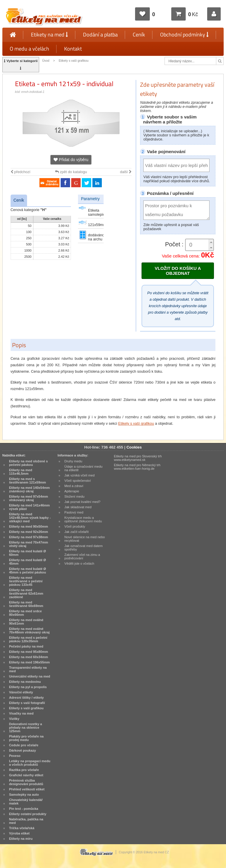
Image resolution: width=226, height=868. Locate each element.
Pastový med (74, 512)
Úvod (46, 61)
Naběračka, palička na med (26, 821)
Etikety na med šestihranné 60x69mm (26, 604)
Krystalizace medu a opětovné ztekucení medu (83, 519)
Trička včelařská (22, 828)
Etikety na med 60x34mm (29, 657)
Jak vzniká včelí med (80, 475)
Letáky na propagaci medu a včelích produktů (30, 763)
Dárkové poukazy (23, 750)
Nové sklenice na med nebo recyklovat (85, 539)
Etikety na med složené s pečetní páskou (29, 463)
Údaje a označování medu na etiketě (83, 468)
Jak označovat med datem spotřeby (84, 548)
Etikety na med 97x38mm (29, 537)
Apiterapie (72, 491)
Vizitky (14, 719)
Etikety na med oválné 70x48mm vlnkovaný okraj (29, 630)
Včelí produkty (75, 526)
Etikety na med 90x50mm (29, 526)
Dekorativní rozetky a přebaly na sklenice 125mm (26, 727)
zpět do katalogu (71, 172)
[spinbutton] (200, 245)
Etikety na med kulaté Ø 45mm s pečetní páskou (28, 571)
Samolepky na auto (24, 795)
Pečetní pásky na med (26, 646)
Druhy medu (73, 461)
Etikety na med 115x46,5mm (21, 472)
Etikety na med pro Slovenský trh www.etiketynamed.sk (138, 458)
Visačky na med (21, 713)
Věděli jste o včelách (79, 563)
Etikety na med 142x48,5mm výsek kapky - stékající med (30, 518)
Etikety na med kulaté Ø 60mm (28, 553)
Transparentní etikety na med (28, 669)
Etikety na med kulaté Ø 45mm (28, 562)
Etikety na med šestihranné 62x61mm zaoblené (26, 593)
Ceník (139, 35)
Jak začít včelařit (77, 532)
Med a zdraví (74, 486)
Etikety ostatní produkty (28, 814)
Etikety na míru (21, 839)
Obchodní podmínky (184, 35)
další (126, 172)
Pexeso (15, 756)
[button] (211, 242)
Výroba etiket (19, 833)
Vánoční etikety (21, 692)
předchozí (20, 172)
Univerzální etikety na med (30, 676)
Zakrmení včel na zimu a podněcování (82, 556)
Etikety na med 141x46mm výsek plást (30, 507)
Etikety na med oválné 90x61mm (26, 622)
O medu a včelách (29, 49)
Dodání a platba (100, 35)
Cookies (134, 447)
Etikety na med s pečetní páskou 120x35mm (28, 639)
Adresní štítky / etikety (26, 698)
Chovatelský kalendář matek (26, 802)
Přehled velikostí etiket (27, 789)
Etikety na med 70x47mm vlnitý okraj (29, 544)
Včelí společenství (78, 481)
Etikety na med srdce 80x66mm (25, 613)
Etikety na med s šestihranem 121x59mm (28, 481)
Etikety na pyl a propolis (28, 687)
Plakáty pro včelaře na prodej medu (26, 738)
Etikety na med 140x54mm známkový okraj (30, 489)
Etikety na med (49, 35)
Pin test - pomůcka (24, 809)
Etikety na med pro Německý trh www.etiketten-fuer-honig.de (137, 467)
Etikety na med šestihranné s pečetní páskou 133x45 (26, 581)
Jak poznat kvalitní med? (82, 502)
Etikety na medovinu (25, 682)
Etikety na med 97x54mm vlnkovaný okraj (29, 498)
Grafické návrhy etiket (26, 775)
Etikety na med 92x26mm (29, 532)
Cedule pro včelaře (24, 745)
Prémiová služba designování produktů (26, 782)
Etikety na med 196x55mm (30, 662)
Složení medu (74, 496)
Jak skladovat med (78, 507)
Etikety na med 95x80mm (29, 652)
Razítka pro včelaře (24, 770)
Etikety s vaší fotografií (27, 703)
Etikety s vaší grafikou (74, 61)
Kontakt (73, 49)
